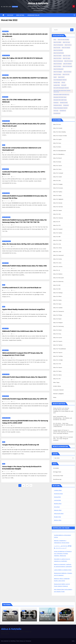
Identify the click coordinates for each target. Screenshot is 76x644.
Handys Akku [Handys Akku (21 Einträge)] (57, 82)
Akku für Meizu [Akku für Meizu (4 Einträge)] (57, 66)
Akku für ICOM (57, 240)
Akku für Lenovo (6, 121)
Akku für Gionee (58, 203)
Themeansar (28, 641)
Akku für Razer (57, 319)
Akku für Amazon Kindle (60, 136)
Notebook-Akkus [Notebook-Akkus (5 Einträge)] (58, 105)
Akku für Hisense (58, 218)
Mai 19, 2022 (7, 334)
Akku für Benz (57, 147)
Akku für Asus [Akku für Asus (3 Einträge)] (66, 42)
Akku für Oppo (5, 169)
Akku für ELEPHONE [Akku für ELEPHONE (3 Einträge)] (59, 53)
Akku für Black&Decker (60, 151)
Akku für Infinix (57, 248)
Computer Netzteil (58, 390)
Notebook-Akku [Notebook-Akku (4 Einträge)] (64, 103)
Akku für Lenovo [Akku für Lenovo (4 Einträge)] (68, 61)
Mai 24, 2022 (7, 177)
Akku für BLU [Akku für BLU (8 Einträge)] (68, 45)
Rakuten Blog (58, 510)
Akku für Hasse (57, 210)
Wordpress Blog (58, 494)
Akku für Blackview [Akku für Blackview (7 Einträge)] (58, 45)
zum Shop (10, 15)
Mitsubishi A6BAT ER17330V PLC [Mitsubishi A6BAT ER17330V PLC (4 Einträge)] (61, 95)
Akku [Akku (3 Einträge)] (55, 40)
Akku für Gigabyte (58, 199)
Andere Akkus (5, 31)
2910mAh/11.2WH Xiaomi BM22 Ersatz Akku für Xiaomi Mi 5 (24, 377)
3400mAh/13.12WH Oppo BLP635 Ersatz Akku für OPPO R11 (25, 399)
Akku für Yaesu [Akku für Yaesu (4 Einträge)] (57, 74)
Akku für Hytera (58, 233)
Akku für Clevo (57, 169)
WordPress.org (57, 479)
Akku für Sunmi (58, 338)
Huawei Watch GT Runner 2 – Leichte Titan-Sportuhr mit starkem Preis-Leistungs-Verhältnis (63, 432)
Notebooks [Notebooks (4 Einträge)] (66, 105)
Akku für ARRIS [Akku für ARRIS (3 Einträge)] (57, 42)
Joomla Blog (57, 500)
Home (73, 641)
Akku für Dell (57, 181)
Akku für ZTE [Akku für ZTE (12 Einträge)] (66, 74)
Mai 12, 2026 (8, 617)
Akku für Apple (57, 139)
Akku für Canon (58, 166)
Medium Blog (58, 520)
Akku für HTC (57, 225)
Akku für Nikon (57, 296)
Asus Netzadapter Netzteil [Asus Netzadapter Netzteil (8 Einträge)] (60, 80)
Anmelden (56, 468)
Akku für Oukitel (58, 308)
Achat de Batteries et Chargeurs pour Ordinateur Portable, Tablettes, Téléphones (63, 554)
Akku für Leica (57, 263)
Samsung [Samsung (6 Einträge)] (56, 111)
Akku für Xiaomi (6, 374)
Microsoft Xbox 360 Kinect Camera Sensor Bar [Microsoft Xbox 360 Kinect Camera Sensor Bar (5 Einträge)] (62, 91)
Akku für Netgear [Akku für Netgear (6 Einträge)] (58, 72)
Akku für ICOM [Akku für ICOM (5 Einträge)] (67, 56)
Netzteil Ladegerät (58, 394)
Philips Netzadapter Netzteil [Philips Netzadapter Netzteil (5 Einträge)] (60, 108)
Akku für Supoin (58, 341)
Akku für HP (57, 222)
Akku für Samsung (6, 217)
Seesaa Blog (57, 497)
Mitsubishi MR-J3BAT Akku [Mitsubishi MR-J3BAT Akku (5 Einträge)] (60, 100)
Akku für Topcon (58, 353)
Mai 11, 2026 (26, 617)
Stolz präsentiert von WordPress (8, 641)
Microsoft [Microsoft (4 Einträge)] (64, 85)
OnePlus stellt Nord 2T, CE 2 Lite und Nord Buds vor (22, 288)
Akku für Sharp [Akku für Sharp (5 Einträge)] (67, 72)
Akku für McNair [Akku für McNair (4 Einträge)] (58, 64)
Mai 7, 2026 (45, 619)
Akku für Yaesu (57, 371)
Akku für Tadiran (58, 345)
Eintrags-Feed (57, 472)
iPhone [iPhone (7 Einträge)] (63, 82)
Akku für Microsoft (58, 278)
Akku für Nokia (57, 300)
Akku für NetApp (58, 293)
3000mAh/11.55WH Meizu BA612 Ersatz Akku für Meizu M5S (24, 266)
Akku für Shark (57, 330)
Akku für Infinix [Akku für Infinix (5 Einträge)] (57, 58)
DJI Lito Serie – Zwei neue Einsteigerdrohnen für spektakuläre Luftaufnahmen (63, 425)
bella (13, 39)
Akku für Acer (57, 124)
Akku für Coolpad (58, 173)
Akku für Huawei (6, 193)
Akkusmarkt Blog (59, 514)
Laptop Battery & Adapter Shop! (63, 570)
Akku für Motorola (6, 241)
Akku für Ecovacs (58, 188)
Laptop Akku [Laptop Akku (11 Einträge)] (57, 85)
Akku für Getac (57, 195)
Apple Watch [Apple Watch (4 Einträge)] (61, 77)
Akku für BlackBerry (59, 154)
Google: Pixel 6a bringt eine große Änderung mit (21, 445)
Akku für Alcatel (58, 128)
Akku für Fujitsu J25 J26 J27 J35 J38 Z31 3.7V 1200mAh (22, 58)
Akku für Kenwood (58, 255)
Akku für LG (57, 270)
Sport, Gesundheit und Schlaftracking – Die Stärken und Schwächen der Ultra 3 (63, 418)
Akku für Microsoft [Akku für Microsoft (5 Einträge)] (67, 66)
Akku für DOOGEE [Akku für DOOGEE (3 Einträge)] (58, 50)
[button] (74, 15)
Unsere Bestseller (33, 15)
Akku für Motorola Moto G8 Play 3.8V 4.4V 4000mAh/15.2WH (25, 244)
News (4, 145)
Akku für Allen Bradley (59, 132)
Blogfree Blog (58, 504)
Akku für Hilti (57, 214)
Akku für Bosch (57, 158)
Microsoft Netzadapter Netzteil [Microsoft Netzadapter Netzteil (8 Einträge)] (61, 88)
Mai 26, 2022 (7, 39)
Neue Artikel (20, 15)
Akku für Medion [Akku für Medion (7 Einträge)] (67, 64)
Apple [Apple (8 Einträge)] (55, 77)
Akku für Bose (57, 162)
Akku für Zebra (57, 375)
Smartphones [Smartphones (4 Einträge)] (57, 113)
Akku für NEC (57, 289)
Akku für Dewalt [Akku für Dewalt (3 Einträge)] (66, 48)
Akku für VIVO (57, 364)
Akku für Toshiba (58, 356)
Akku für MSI (57, 285)
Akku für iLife (57, 244)
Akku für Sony (57, 334)
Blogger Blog (57, 517)
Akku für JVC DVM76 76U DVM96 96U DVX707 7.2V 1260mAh (25, 78)
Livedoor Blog (58, 490)
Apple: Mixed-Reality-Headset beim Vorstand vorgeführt (24, 309)
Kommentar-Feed (58, 476)
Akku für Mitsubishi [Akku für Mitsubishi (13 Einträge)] (58, 69)
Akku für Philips (58, 315)
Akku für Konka (57, 259)
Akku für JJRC (57, 252)
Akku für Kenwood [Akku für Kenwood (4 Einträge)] (58, 61)
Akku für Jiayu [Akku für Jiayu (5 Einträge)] (66, 58)
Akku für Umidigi (58, 360)
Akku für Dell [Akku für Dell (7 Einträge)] (57, 48)
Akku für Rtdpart (58, 323)
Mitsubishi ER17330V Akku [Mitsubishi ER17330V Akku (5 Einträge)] (60, 97)
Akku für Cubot (57, 177)
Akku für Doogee (58, 184)
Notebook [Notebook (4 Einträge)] (56, 103)
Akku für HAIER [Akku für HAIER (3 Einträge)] (57, 56)
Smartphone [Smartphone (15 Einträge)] (63, 111)
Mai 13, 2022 (7, 447)
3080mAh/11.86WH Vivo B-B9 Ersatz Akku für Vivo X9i (22, 331)
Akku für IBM (57, 237)
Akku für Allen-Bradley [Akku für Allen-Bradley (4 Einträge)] (63, 40)
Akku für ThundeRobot (59, 349)
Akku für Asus (57, 143)
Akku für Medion (58, 274)
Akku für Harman (58, 207)
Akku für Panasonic (59, 311)
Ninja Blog (57, 507)
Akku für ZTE (5, 97)
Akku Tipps (56, 382)
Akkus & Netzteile (38, 3)
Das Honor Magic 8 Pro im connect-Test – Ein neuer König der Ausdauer (63, 439)
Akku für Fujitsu (6, 55)
